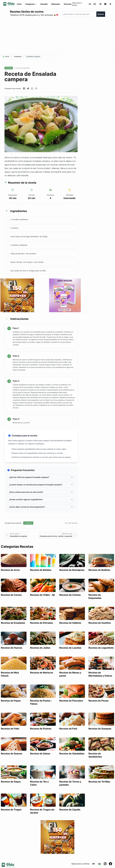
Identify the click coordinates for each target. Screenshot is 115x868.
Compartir (28, 523)
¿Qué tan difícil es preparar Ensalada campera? (41, 477)
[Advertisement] (57, 36)
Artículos (68, 4)
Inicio (19, 4)
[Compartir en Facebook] (24, 88)
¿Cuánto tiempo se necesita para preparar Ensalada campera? (41, 485)
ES (95, 4)
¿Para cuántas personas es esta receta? (41, 492)
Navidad (44, 4)
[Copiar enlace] (36, 88)
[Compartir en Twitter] (28, 88)
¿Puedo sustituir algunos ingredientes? (41, 499)
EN (90, 4)
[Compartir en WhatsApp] (32, 88)
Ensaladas (18, 56)
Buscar (101, 14)
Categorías (31, 4)
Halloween (56, 4)
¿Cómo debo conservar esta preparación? (41, 507)
